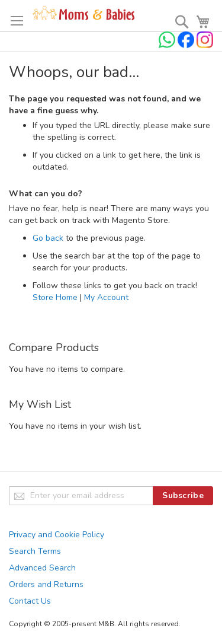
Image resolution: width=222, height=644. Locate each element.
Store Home (55, 297)
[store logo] (84, 13)
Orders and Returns (46, 584)
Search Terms (35, 551)
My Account (106, 297)
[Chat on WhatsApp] (168, 45)
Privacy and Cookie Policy (57, 535)
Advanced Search (42, 568)
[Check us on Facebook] (187, 45)
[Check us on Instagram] (205, 45)
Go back (48, 238)
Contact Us (30, 601)
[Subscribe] (183, 496)
